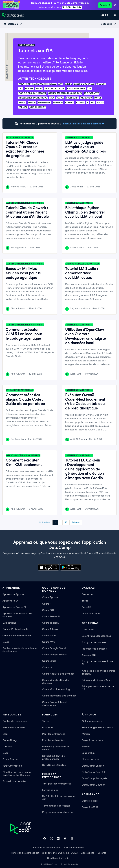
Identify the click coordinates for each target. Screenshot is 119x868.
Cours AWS (49, 642)
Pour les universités (53, 740)
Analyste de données (94, 642)
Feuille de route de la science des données (20, 650)
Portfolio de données (14, 781)
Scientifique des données (96, 636)
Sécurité (87, 607)
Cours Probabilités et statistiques (54, 704)
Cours (6, 642)
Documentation (91, 613)
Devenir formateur (92, 740)
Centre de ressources (15, 721)
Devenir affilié (90, 807)
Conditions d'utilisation (59, 858)
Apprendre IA (10, 601)
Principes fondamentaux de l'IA (98, 688)
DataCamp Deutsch (94, 785)
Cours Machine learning (56, 689)
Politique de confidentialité (47, 848)
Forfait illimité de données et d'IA (59, 798)
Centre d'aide (90, 801)
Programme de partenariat (58, 812)
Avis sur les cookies (74, 848)
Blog (5, 734)
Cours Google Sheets (54, 655)
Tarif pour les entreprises (57, 784)
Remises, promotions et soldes (56, 748)
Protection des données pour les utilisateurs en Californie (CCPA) (44, 853)
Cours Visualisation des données (56, 681)
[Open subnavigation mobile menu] (12, 24)
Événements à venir (14, 727)
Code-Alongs (10, 740)
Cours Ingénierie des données (59, 696)
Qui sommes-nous (92, 721)
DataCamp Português (95, 778)
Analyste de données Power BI (98, 663)
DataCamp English (93, 766)
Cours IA (47, 667)
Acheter (105, 5)
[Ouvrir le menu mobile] (115, 15)
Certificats (88, 630)
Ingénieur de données (94, 649)
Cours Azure (49, 636)
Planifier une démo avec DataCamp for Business (17, 774)
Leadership (88, 753)
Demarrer (87, 594)
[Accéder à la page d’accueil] (13, 15)
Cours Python (50, 597)
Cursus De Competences (17, 636)
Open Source (10, 759)
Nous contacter (91, 759)
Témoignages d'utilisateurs (97, 727)
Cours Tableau (51, 623)
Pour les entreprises (54, 734)
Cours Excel (49, 661)
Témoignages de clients (56, 806)
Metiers (86, 734)
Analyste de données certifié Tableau (99, 672)
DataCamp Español (93, 772)
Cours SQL (48, 610)
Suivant (76, 522)
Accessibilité (88, 853)
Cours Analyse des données (58, 674)
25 (66, 522)
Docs (5, 753)
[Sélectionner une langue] (105, 15)
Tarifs (85, 601)
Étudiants (48, 727)
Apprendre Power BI (14, 607)
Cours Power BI (51, 616)
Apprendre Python (13, 594)
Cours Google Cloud (54, 648)
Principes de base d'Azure (97, 680)
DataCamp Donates (54, 765)
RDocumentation (12, 766)
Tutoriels (7, 747)
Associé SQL (89, 655)
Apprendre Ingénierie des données (17, 615)
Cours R (47, 604)
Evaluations (9, 623)
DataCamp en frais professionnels (53, 757)
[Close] (115, 5)
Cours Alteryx (50, 629)
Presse (86, 747)
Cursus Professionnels (15, 629)
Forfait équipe (50, 790)
